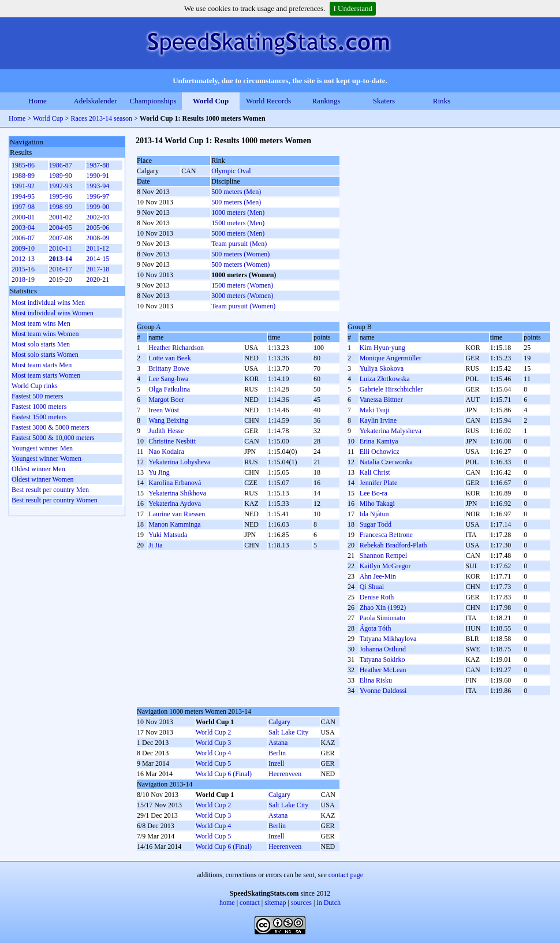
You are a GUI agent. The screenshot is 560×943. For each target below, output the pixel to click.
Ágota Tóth (376, 628)
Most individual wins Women (53, 313)
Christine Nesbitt (172, 441)
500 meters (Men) (236, 192)
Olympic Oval (231, 171)
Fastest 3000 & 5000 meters (51, 427)
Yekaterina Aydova (175, 504)
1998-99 (61, 207)
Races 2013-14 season (101, 118)
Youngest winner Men (42, 448)
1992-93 (61, 186)
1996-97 (98, 196)
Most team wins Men (41, 323)
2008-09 (98, 238)
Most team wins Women (45, 334)
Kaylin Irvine (378, 420)
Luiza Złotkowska (385, 379)
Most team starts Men (42, 365)
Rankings (326, 101)
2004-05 (61, 228)
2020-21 (98, 279)
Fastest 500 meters (37, 396)
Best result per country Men (50, 490)
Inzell (276, 763)
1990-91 (98, 176)
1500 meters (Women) (242, 285)
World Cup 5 (214, 763)
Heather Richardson (176, 348)
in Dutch (328, 903)
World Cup (211, 101)
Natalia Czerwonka (386, 462)
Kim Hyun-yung (382, 348)
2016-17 (61, 269)
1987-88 (98, 165)
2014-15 (98, 259)
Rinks (442, 101)
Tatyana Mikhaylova (388, 639)
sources (301, 903)
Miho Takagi (377, 504)
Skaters (384, 101)
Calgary (279, 722)
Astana (278, 743)
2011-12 (98, 248)
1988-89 (23, 176)
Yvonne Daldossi (383, 691)
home (227, 903)
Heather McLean (383, 670)
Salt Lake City (288, 732)
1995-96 (61, 196)
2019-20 (61, 279)
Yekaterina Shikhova (177, 493)
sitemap (275, 903)
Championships (153, 101)
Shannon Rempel (383, 556)
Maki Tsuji (375, 410)
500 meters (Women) (240, 254)
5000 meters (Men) (238, 233)
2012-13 (23, 259)
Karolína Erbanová (175, 483)
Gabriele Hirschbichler (391, 389)
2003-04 (23, 228)
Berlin (277, 753)
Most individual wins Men (48, 303)
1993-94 (98, 186)
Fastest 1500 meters (39, 417)
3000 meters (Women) (242, 296)
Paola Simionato (382, 618)
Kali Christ (375, 472)
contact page (346, 875)
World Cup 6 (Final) (224, 774)
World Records (268, 101)
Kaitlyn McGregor (385, 566)
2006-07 (23, 238)
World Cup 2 (214, 732)
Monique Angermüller (391, 358)
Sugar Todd (376, 524)
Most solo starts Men (41, 344)
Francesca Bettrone (386, 535)
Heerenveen (285, 774)
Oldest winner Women (42, 479)
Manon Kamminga (174, 524)
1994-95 (23, 196)
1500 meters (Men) (238, 223)
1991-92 (23, 186)
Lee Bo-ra (374, 493)
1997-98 (23, 207)
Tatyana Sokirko (382, 659)
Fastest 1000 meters (39, 407)
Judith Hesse (166, 431)
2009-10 (23, 248)
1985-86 (23, 165)
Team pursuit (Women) (243, 306)
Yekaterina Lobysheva (179, 462)
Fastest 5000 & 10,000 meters (53, 438)
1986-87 (61, 165)
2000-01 (23, 217)
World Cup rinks (35, 386)
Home (38, 101)
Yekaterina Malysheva (391, 431)
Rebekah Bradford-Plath (393, 545)
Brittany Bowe (169, 368)
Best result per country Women (55, 500)
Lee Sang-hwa (168, 379)
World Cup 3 (214, 743)
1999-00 (98, 207)
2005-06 (98, 228)
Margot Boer (166, 400)
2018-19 (23, 279)
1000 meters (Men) (238, 213)
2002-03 (98, 217)
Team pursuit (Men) (239, 244)
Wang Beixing (168, 420)
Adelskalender (95, 101)
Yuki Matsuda (168, 535)
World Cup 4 (214, 753)
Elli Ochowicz (380, 452)
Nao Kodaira (166, 452)
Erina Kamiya (379, 441)
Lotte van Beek (169, 358)
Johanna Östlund (383, 649)
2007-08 (61, 238)
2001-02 (61, 217)
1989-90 (61, 176)
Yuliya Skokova (382, 368)
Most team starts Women (46, 375)
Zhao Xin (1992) (383, 607)
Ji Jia (155, 545)
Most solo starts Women (45, 355)
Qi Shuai (372, 587)
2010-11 (61, 248)
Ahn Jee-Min (378, 576)
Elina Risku (376, 680)
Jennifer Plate (379, 483)
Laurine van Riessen (177, 514)
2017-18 (98, 269)
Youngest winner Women (46, 459)
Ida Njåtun (374, 514)
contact (250, 903)
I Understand (353, 8)
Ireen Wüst (164, 410)
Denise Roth (377, 597)
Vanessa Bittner (381, 400)
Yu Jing (159, 472)
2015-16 (23, 269)
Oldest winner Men (38, 469)
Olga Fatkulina (169, 389)
